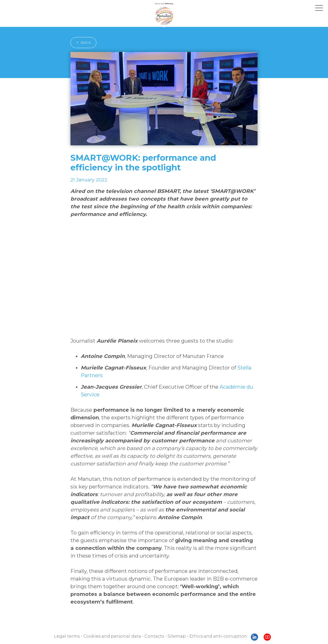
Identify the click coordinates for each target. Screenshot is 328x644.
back (83, 42)
